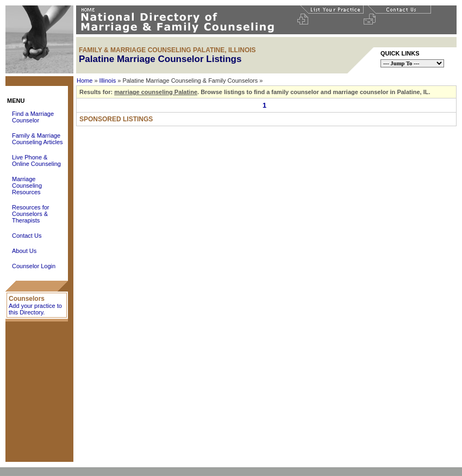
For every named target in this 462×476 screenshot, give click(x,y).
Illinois (108, 81)
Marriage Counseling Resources (27, 186)
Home (85, 81)
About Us (24, 251)
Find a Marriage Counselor (33, 117)
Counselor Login (34, 266)
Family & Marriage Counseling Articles (38, 139)
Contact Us (27, 236)
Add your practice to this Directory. (35, 309)
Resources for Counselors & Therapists (30, 214)
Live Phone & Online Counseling (36, 160)
